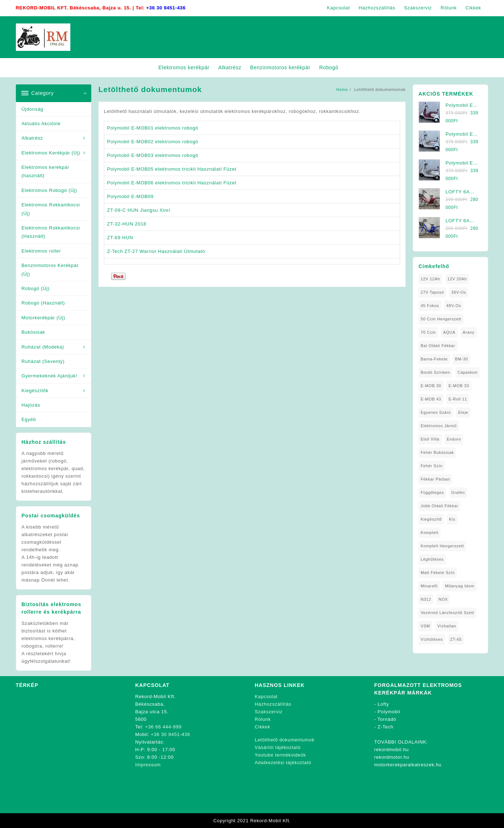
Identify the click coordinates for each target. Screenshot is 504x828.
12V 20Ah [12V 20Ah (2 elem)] (457, 279)
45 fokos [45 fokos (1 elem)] (430, 306)
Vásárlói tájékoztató (278, 747)
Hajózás (31, 405)
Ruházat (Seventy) (43, 361)
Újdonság (33, 109)
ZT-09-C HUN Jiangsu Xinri (139, 210)
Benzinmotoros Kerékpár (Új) (50, 270)
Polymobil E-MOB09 (130, 196)
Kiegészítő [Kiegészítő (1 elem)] (431, 519)
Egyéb (29, 419)
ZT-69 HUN (120, 238)
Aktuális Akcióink (41, 124)
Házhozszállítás (273, 704)
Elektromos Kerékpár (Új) (51, 153)
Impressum (148, 765)
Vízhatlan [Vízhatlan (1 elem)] (447, 626)
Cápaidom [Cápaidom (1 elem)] (468, 372)
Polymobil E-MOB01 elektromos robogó (153, 128)
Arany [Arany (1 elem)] (469, 332)
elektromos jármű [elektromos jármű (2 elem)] (439, 426)
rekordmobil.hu (391, 750)
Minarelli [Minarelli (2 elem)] (429, 586)
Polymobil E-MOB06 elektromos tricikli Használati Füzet (172, 183)
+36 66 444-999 (163, 727)
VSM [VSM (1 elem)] (425, 626)
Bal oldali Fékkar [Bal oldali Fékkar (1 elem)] (438, 346)
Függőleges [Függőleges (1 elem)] (432, 492)
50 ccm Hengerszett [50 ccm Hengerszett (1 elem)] (441, 319)
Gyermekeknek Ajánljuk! (50, 376)
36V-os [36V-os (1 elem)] (459, 292)
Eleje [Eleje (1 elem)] (463, 412)
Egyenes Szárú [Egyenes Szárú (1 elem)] (436, 412)
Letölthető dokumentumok (285, 740)
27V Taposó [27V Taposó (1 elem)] (432, 292)
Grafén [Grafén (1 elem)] (458, 492)
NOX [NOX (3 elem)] (443, 599)
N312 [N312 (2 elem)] (426, 599)
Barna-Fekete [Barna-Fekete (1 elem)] (434, 359)
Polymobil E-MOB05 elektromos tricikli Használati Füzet (172, 169)
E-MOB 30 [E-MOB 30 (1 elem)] (431, 386)
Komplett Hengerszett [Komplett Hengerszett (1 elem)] (442, 546)
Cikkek (262, 727)
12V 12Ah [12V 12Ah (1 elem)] (430, 279)
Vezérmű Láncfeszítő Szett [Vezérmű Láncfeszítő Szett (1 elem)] (447, 613)
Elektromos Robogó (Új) (49, 190)
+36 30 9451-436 (166, 8)
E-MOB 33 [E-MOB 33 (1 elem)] (459, 386)
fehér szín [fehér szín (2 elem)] (432, 466)
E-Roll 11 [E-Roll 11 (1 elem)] (458, 399)
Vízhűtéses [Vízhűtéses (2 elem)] (432, 639)
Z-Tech (386, 727)
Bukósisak (34, 332)
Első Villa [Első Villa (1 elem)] (430, 439)
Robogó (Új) (36, 288)
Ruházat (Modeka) (43, 347)
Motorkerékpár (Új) (43, 318)
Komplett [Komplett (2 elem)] (430, 533)
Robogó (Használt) (43, 303)
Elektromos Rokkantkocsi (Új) (51, 209)
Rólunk (263, 719)
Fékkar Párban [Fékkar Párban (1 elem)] (435, 479)
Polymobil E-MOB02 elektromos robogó (153, 142)
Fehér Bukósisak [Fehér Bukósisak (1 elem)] (437, 452)
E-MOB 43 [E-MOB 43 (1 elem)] (431, 399)
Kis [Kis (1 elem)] (452, 519)
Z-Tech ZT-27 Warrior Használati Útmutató (156, 251)
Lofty (384, 704)
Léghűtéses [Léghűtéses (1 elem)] (432, 559)
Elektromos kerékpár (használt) (46, 171)
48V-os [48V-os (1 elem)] (454, 306)
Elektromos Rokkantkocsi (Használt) (51, 232)
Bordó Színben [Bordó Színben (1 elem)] (435, 372)
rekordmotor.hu (392, 757)
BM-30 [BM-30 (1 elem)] (461, 359)
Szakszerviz (269, 712)
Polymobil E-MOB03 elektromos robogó (153, 155)
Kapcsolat (266, 696)
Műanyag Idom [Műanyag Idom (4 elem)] (459, 586)
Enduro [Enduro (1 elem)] (454, 439)
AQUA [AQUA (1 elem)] (449, 332)
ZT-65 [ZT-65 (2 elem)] (456, 639)
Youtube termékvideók (280, 755)
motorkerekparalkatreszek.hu (408, 765)
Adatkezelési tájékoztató (283, 763)
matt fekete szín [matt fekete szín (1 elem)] (438, 573)
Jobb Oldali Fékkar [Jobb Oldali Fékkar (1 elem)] (439, 506)
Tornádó (387, 719)
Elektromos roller (41, 251)
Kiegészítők (35, 391)
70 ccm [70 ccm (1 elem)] (428, 332)
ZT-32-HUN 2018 (127, 224)
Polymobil (389, 712)
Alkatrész (32, 138)
